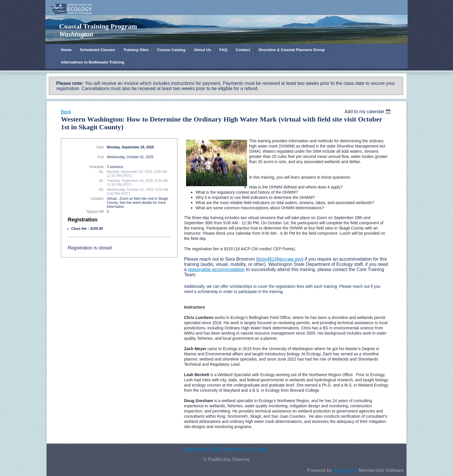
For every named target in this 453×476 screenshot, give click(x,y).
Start (100, 147)
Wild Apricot (345, 470)
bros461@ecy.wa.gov (280, 259)
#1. (101, 172)
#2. (101, 181)
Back (66, 112)
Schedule (96, 167)
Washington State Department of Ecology (226, 449)
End (101, 157)
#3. (101, 190)
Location (97, 199)
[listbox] (368, 112)
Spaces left (95, 212)
